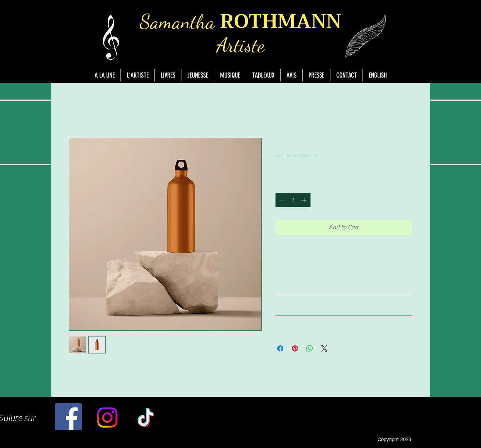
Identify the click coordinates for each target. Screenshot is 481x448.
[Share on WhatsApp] (310, 348)
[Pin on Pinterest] (295, 348)
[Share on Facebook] (280, 348)
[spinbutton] (293, 200)
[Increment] (305, 200)
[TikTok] (146, 418)
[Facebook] (68, 417)
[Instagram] (107, 418)
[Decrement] (281, 200)
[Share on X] (324, 348)
